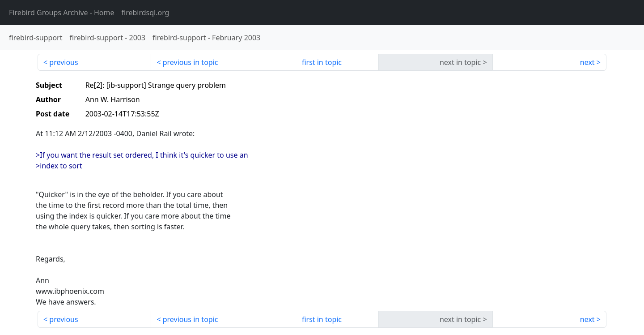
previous (64, 62)
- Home (62, 13)
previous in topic (191, 62)
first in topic (322, 62)
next (587, 62)
